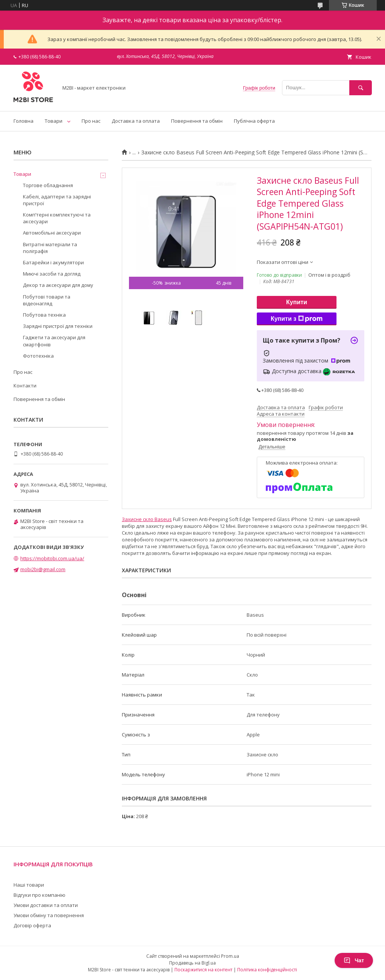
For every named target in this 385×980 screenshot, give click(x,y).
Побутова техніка (44, 315)
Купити (297, 302)
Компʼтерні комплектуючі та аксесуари (57, 218)
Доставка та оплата (136, 121)
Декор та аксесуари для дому (58, 285)
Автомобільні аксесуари (52, 233)
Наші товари (29, 885)
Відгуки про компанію (39, 895)
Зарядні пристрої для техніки (58, 326)
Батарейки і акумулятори (53, 262)
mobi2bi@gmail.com (43, 569)
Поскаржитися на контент (203, 970)
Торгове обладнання (48, 185)
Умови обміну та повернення (49, 915)
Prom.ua (230, 956)
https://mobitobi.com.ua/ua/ (52, 558)
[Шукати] (361, 88)
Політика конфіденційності (267, 970)
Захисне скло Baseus (147, 519)
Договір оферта (32, 925)
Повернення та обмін (197, 121)
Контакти (25, 386)
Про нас (91, 121)
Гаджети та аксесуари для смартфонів (54, 341)
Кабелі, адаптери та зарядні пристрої (57, 200)
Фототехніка (38, 356)
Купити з (297, 319)
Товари (54, 121)
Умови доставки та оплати (46, 905)
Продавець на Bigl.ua (192, 963)
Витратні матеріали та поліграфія (50, 248)
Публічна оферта (254, 121)
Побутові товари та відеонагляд (47, 300)
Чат (354, 960)
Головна (23, 121)
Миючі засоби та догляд (52, 274)
